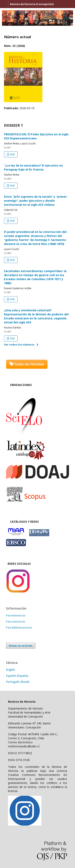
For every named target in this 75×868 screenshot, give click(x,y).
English (10, 670)
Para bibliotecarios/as (19, 627)
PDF (12, 154)
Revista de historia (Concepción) (32, 4)
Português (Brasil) (18, 682)
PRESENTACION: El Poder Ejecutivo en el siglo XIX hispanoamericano (36, 136)
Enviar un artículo (21, 646)
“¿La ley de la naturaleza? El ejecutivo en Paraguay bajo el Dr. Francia (33, 167)
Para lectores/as (16, 615)
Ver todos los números (19, 345)
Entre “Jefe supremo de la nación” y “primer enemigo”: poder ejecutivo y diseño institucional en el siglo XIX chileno (35, 201)
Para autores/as (16, 621)
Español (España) (17, 676)
